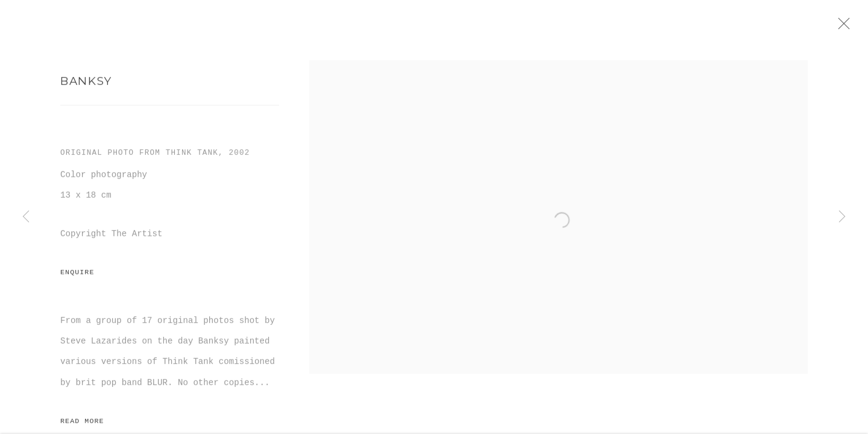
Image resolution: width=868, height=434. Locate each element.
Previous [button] (26, 217)
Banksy (86, 84)
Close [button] (846, 27)
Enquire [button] (77, 276)
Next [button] (842, 217)
